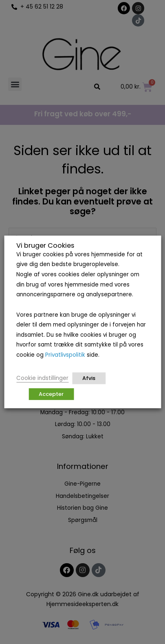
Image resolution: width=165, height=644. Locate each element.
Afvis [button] (89, 379)
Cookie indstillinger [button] (42, 379)
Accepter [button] (51, 394)
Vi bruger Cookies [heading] (45, 246)
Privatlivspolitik (65, 355)
